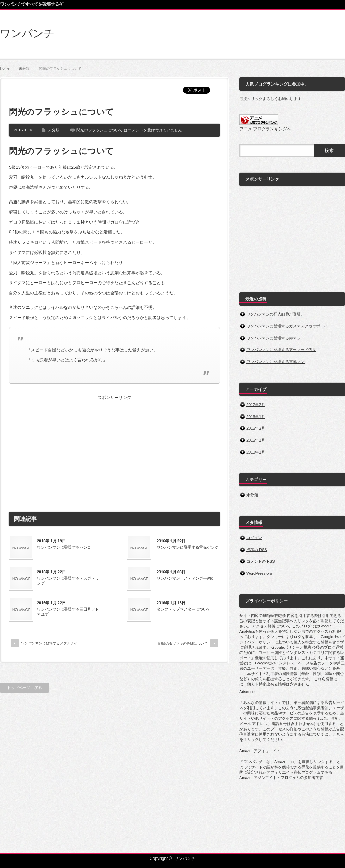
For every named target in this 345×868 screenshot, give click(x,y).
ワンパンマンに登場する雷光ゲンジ (188, 547)
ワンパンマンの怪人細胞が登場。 (275, 314)
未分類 (24, 68)
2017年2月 (256, 405)
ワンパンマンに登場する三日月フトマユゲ (68, 612)
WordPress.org (259, 573)
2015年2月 (256, 428)
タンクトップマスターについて (184, 609)
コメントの (261, 561)
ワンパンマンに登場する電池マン (275, 362)
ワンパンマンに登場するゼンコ (64, 547)
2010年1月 (256, 452)
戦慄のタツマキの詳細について (183, 644)
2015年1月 (256, 440)
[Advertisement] (114, 451)
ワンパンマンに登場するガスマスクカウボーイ (287, 326)
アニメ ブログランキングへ (265, 129)
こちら (338, 734)
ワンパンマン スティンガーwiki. (186, 578)
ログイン (254, 538)
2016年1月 (256, 417)
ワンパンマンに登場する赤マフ (274, 338)
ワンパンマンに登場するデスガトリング (68, 581)
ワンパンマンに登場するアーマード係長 (281, 350)
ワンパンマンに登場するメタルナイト (51, 643)
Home (5, 68)
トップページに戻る (24, 688)
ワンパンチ (27, 33)
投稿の (257, 550)
